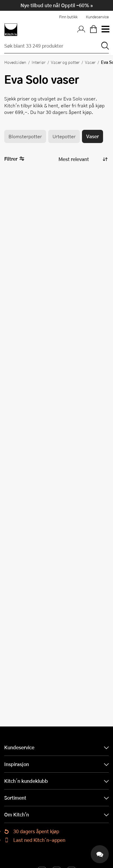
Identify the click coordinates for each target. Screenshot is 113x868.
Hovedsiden (15, 62)
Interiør (39, 62)
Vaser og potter (65, 62)
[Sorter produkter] (83, 159)
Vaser (90, 62)
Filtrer (14, 159)
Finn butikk (68, 17)
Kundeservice (97, 17)
